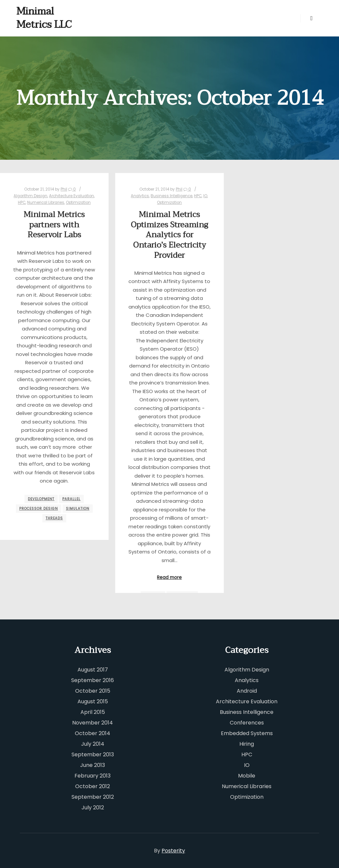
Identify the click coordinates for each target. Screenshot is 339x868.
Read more (169, 578)
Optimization (78, 203)
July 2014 (93, 744)
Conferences (247, 723)
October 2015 (93, 691)
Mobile (247, 776)
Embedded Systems (247, 733)
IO (205, 196)
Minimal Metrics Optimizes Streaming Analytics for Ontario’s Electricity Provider (169, 235)
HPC (22, 203)
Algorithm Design (30, 196)
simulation (78, 509)
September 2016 (93, 680)
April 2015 (93, 712)
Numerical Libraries (46, 203)
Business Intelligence (171, 196)
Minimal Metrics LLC (44, 18)
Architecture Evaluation (72, 196)
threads (54, 518)
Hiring (247, 744)
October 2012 (93, 786)
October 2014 (93, 733)
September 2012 (93, 797)
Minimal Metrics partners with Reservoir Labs (54, 225)
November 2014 (93, 723)
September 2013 (93, 754)
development (41, 499)
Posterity (173, 851)
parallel (71, 499)
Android (247, 691)
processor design (39, 509)
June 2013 (93, 765)
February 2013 (93, 776)
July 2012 (93, 808)
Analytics (140, 196)
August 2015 (93, 701)
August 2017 (93, 670)
